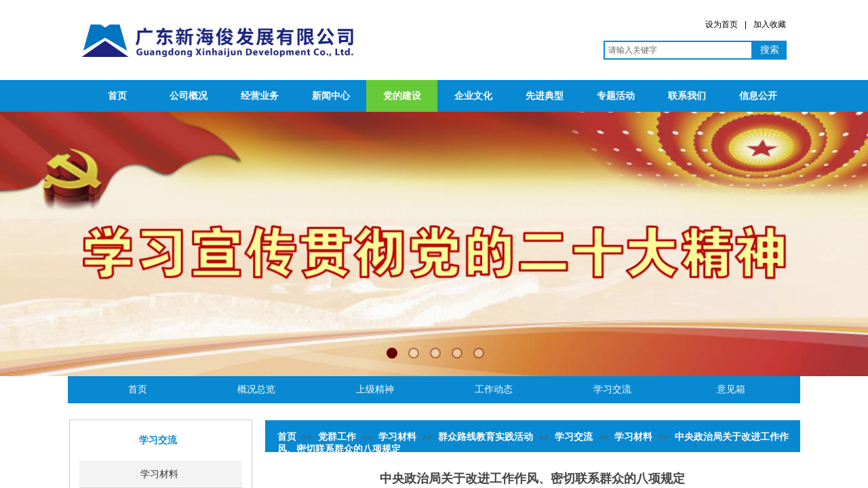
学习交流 (574, 436)
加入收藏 (770, 24)
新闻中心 (331, 96)
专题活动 (616, 96)
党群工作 (337, 436)
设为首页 (722, 24)
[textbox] (678, 50)
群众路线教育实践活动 (486, 436)
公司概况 (189, 96)
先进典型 (545, 96)
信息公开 (758, 96)
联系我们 (687, 96)
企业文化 (473, 96)
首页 (117, 96)
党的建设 (402, 96)
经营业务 (260, 96)
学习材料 (397, 436)
